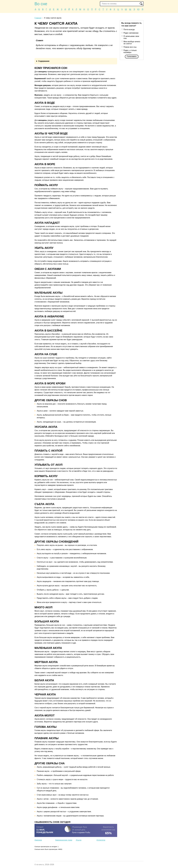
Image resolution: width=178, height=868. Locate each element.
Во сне (41, 4)
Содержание (44, 61)
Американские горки (64, 840)
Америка (38, 840)
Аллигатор (101, 840)
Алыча (79, 840)
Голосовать (132, 56)
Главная (38, 18)
